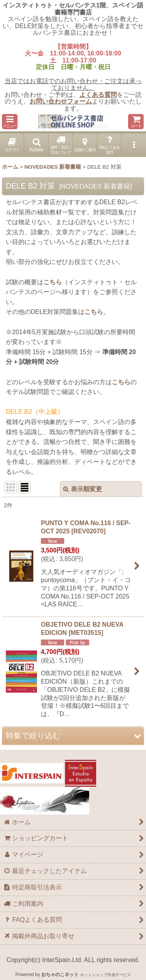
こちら (53, 282)
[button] (10, 122)
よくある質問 (98, 95)
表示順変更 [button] (83, 489)
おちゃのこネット (60, 975)
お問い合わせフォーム (61, 101)
